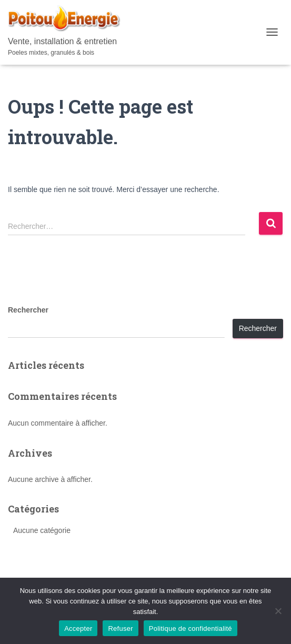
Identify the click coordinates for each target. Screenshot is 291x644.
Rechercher (28, 310)
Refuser (120, 628)
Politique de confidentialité (190, 628)
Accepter (78, 628)
